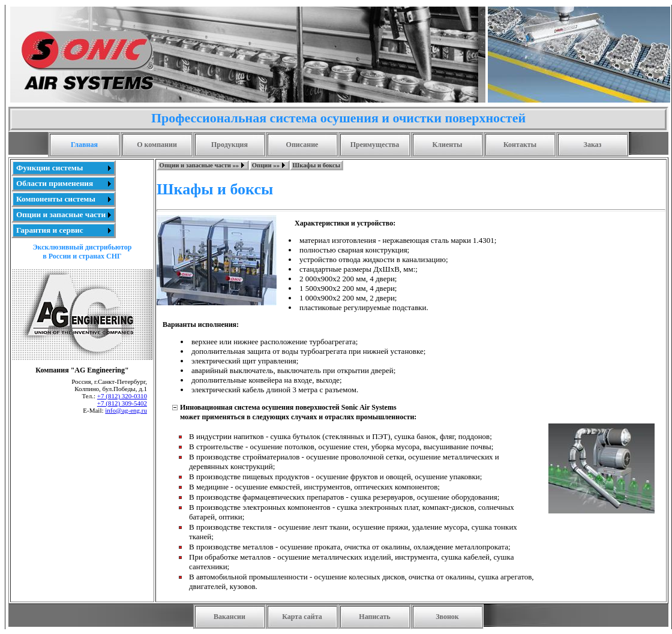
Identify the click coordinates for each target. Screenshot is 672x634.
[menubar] (250, 165)
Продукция (229, 145)
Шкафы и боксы (317, 165)
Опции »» (266, 165)
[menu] (64, 199)
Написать (374, 617)
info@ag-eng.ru (126, 410)
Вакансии (229, 617)
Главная (84, 145)
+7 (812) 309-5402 (122, 403)
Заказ (593, 145)
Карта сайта (302, 617)
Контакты (520, 145)
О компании (157, 145)
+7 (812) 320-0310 (122, 396)
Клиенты (448, 145)
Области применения (55, 183)
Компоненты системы (56, 199)
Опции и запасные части (61, 214)
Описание (302, 145)
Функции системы (49, 168)
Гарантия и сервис (50, 230)
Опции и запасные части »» (199, 165)
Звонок (447, 617)
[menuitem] (64, 168)
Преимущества (375, 145)
